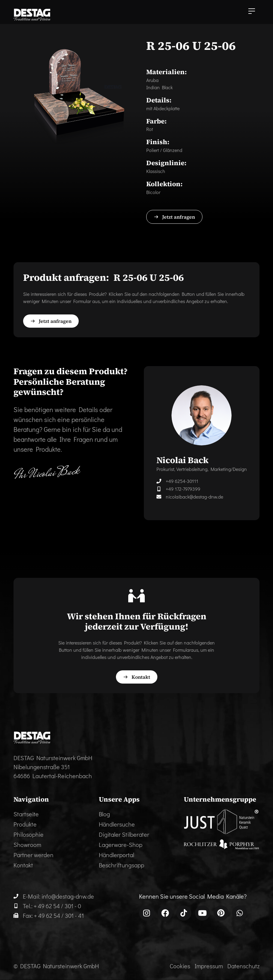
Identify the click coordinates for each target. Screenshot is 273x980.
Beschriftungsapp (121, 865)
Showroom (27, 845)
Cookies (180, 966)
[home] (32, 15)
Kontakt (23, 865)
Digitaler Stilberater (124, 834)
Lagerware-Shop (121, 845)
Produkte (25, 824)
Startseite (26, 814)
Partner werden (33, 855)
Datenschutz (243, 966)
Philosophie (29, 834)
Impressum (209, 966)
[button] (252, 12)
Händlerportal (117, 855)
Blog (104, 814)
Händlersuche (117, 824)
